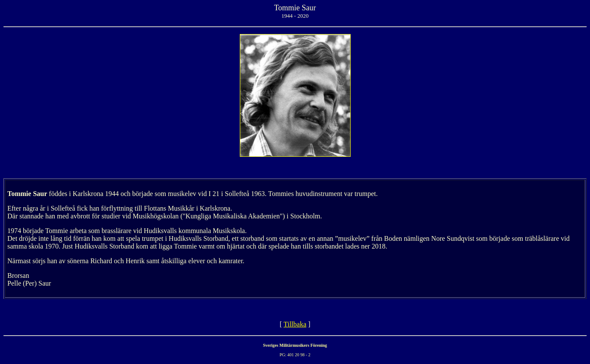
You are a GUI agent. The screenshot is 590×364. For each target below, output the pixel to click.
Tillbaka (295, 324)
